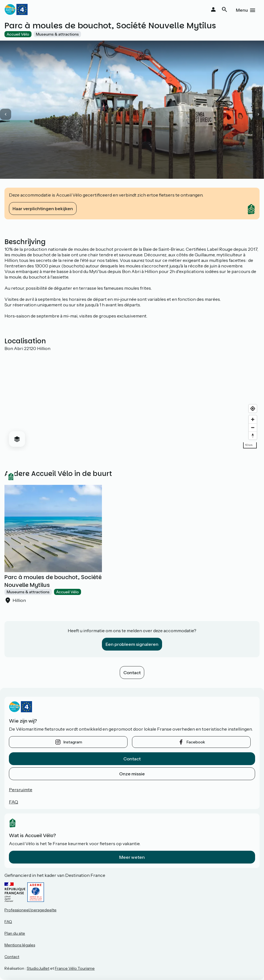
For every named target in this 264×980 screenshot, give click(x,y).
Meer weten (132, 857)
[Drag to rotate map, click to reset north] (253, 436)
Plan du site (15, 933)
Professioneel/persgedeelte (30, 910)
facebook (196, 742)
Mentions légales (20, 945)
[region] (132, 401)
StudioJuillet (38, 968)
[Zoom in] (253, 419)
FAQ (14, 802)
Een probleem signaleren (132, 644)
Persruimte (21, 790)
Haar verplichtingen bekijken (43, 209)
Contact (132, 673)
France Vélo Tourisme (75, 968)
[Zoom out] (253, 427)
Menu (242, 10)
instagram (73, 742)
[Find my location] (253, 409)
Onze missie (132, 774)
